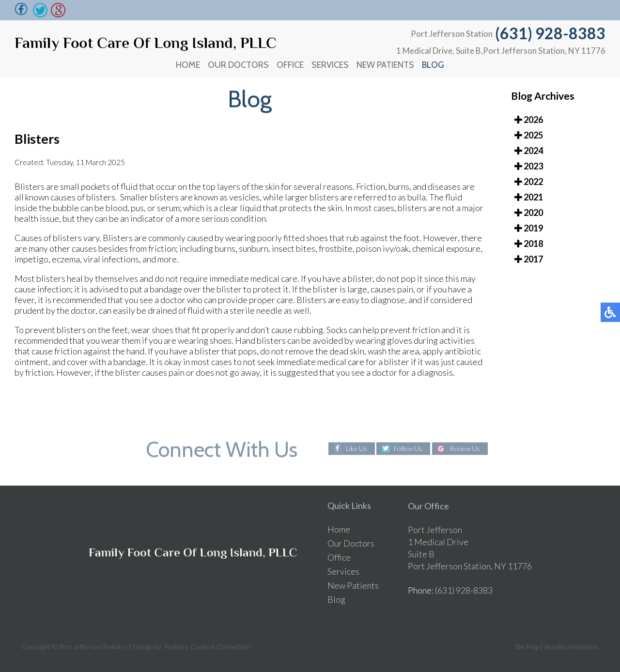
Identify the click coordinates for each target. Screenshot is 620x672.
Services (330, 65)
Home (188, 65)
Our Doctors (238, 65)
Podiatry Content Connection (208, 647)
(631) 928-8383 (550, 33)
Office (290, 65)
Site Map (527, 647)
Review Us (465, 449)
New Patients (385, 65)
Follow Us (408, 449)
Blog (433, 65)
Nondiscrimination (571, 647)
